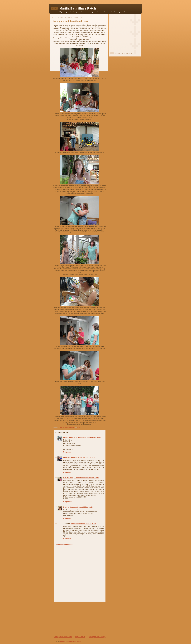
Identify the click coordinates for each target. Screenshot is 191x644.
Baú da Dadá (68, 478)
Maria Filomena (69, 437)
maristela (67, 457)
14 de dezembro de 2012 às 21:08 (86, 478)
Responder (67, 452)
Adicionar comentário (64, 545)
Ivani (65, 507)
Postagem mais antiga (97, 637)
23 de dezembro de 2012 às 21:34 (83, 524)
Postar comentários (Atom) (70, 641)
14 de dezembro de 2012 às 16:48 (88, 437)
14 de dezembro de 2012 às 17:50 (84, 457)
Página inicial (80, 637)
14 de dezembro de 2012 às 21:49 (80, 507)
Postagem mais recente (63, 637)
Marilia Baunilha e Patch (78, 8)
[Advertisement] (69, 619)
